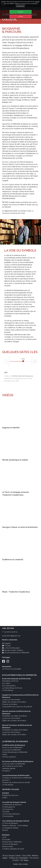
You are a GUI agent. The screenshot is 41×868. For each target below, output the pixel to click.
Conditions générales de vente (13, 849)
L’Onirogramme (8, 809)
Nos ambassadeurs (9, 686)
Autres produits (8, 846)
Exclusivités (6, 840)
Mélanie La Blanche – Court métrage (15, 826)
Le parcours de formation (11, 700)
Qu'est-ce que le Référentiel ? (13, 747)
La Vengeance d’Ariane (10, 828)
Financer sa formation (10, 704)
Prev (4, 362)
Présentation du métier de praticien (14, 716)
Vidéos (5, 754)
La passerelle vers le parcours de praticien (17, 707)
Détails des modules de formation (14, 702)
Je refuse (20, 17)
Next (37, 361)
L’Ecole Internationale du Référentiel (15, 752)
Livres (4, 837)
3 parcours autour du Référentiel (14, 764)
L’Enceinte (6, 812)
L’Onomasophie (8, 816)
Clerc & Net (26, 856)
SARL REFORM (8, 628)
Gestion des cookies (20, 864)
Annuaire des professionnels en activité (16, 782)
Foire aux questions (9, 757)
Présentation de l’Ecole (10, 681)
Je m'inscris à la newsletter (12, 669)
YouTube (6, 646)
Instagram (7, 643)
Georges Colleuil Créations (13, 650)
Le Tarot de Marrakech (11, 648)
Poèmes (5, 830)
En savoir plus (20, 6)
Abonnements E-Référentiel (12, 842)
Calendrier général (9, 768)
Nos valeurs (6, 683)
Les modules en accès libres (12, 766)
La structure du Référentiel (11, 750)
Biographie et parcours (10, 795)
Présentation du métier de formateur (15, 730)
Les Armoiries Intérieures (11, 814)
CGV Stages (24, 860)
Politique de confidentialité (18, 858)
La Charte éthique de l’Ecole (12, 688)
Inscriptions (6, 771)
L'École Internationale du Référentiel (16, 653)
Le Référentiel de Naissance (12, 805)
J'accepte (20, 12)
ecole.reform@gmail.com (11, 636)
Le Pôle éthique (8, 690)
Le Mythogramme (9, 807)
